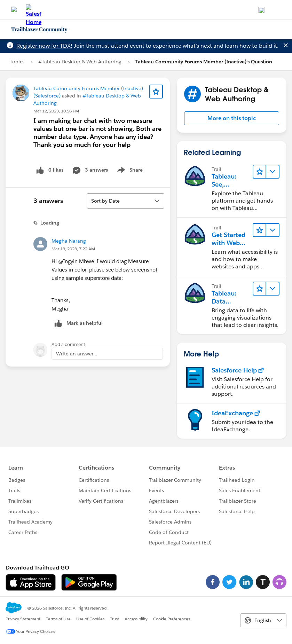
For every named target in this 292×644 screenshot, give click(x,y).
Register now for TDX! (44, 46)
